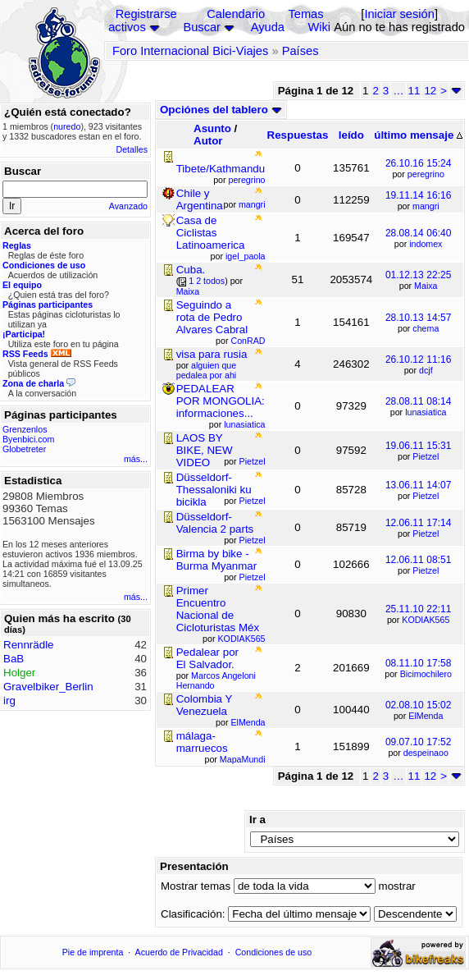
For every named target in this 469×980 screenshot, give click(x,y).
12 (430, 91)
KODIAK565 (426, 620)
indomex (426, 244)
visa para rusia (212, 354)
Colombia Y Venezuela (204, 705)
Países (301, 51)
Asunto (212, 128)
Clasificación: (193, 914)
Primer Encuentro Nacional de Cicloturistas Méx (218, 609)
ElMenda (426, 716)
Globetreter (24, 449)
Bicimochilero (426, 674)
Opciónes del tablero (221, 110)
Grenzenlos (25, 429)
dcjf (426, 370)
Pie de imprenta (93, 952)
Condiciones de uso (274, 952)
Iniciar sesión (399, 14)
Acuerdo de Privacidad (179, 952)
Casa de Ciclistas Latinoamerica (211, 233)
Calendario (236, 14)
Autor (208, 141)
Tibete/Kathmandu (221, 169)
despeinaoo (426, 753)
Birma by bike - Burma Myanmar (217, 560)
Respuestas (298, 135)
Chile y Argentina (200, 199)
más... (136, 459)
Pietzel (426, 456)
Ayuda (268, 27)
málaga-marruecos (202, 742)
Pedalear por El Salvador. (207, 658)
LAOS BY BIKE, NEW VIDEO (205, 450)
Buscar (202, 27)
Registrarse (146, 14)
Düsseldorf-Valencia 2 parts (215, 523)
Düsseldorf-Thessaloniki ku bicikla (214, 490)
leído (351, 135)
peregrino (426, 174)
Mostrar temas (196, 886)
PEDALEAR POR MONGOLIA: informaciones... (221, 401)
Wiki (319, 27)
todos (214, 281)
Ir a (257, 820)
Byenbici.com (28, 439)
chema (426, 328)
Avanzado (128, 206)
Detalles (132, 149)
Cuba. (191, 270)
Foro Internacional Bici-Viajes (190, 51)
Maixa (426, 286)
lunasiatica (426, 412)
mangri (426, 206)
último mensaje (418, 135)
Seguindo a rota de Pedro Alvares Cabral (212, 317)
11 (414, 91)
